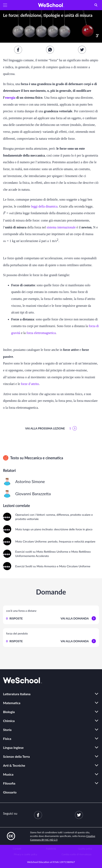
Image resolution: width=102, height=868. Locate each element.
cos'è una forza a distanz (21, 611)
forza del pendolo (17, 633)
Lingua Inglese (13, 747)
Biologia (9, 712)
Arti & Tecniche (14, 765)
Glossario (10, 792)
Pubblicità (51, 849)
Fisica (7, 739)
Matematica (12, 703)
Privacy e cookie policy (26, 854)
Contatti (17, 849)
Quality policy (85, 849)
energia (10, 98)
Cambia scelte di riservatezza (77, 854)
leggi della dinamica (44, 206)
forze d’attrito (30, 384)
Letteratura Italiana (17, 694)
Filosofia (9, 783)
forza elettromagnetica (41, 333)
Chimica (9, 721)
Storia (7, 730)
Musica (8, 774)
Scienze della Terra (16, 756)
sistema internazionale (61, 227)
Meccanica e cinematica (44, 458)
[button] (5, 5)
